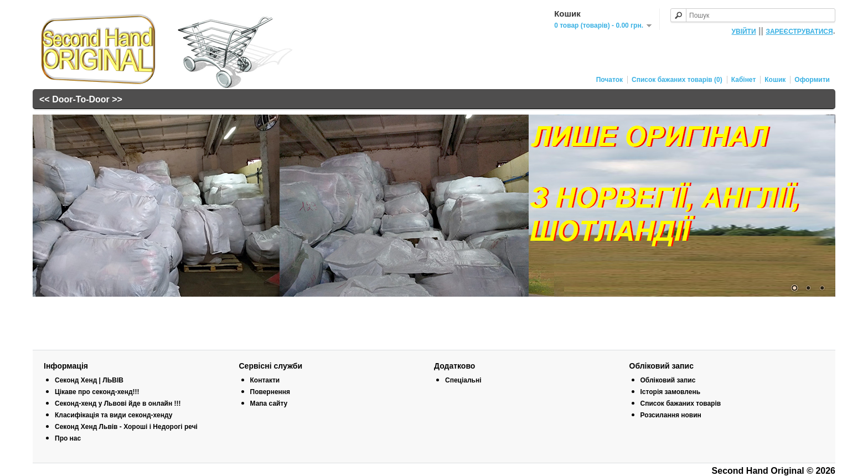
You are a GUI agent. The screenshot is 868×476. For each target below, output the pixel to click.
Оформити (812, 80)
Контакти (265, 380)
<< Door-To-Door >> (81, 99)
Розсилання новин (671, 415)
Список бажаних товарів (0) (677, 80)
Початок (609, 80)
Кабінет (744, 80)
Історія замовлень (671, 392)
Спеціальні (463, 380)
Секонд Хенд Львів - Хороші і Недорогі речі (126, 427)
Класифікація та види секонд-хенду (113, 415)
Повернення (270, 392)
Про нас (68, 438)
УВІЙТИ (744, 32)
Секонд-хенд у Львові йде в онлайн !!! (118, 403)
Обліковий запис (668, 380)
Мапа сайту (269, 403)
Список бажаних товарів (681, 403)
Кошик (775, 80)
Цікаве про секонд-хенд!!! (97, 392)
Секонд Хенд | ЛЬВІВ (89, 380)
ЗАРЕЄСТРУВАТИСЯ (799, 32)
